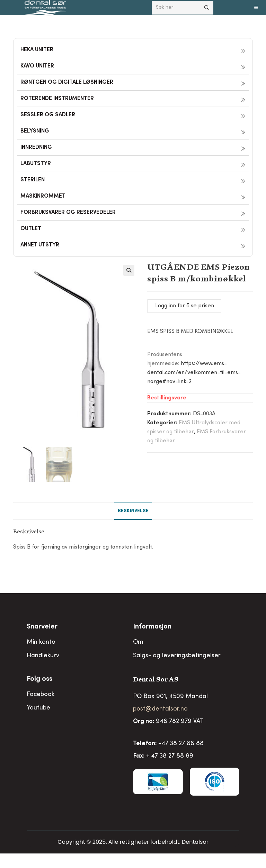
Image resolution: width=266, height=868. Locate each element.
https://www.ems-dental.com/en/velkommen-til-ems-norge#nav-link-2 (194, 373)
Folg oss (39, 678)
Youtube (38, 707)
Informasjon (152, 626)
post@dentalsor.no (160, 708)
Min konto (41, 641)
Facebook (41, 694)
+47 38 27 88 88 (181, 743)
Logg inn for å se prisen (185, 306)
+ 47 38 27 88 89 (170, 755)
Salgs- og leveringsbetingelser (177, 655)
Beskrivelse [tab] (133, 510)
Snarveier (42, 626)
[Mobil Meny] (256, 8)
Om (138, 641)
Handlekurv (43, 655)
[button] (129, 270)
